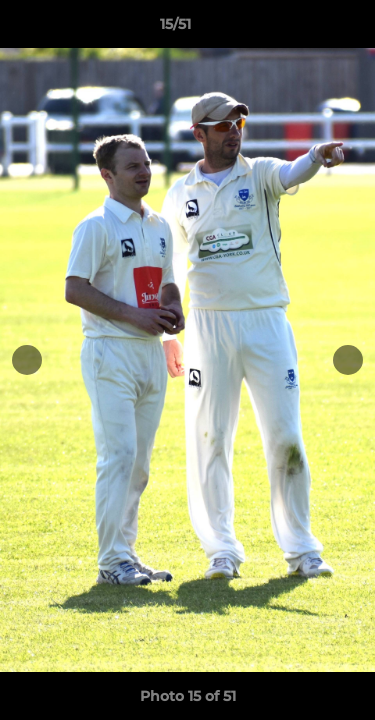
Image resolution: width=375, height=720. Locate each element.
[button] (303, 29)
